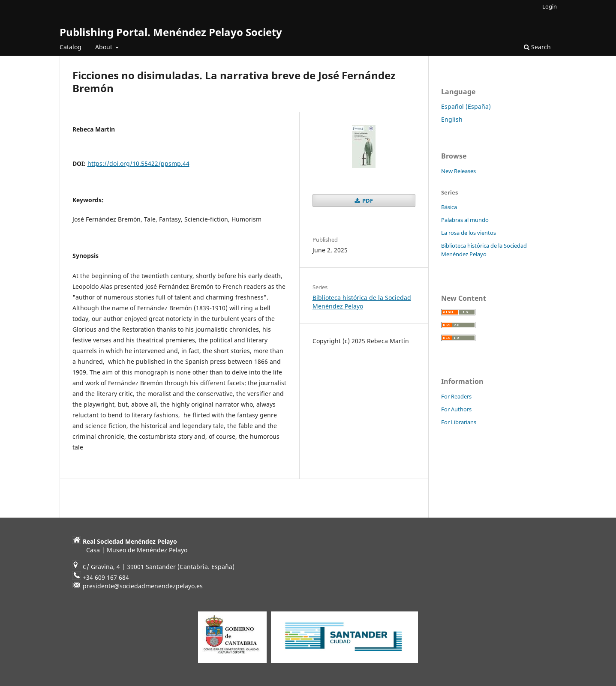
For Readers (456, 396)
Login (550, 6)
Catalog (71, 47)
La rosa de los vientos (469, 233)
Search (537, 47)
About (105, 47)
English (452, 119)
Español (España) (466, 106)
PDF (367, 201)
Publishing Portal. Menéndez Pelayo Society (171, 32)
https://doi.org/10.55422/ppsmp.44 (138, 163)
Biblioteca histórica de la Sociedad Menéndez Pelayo (362, 302)
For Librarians (459, 422)
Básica (449, 207)
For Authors (456, 409)
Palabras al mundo (465, 220)
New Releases (458, 171)
